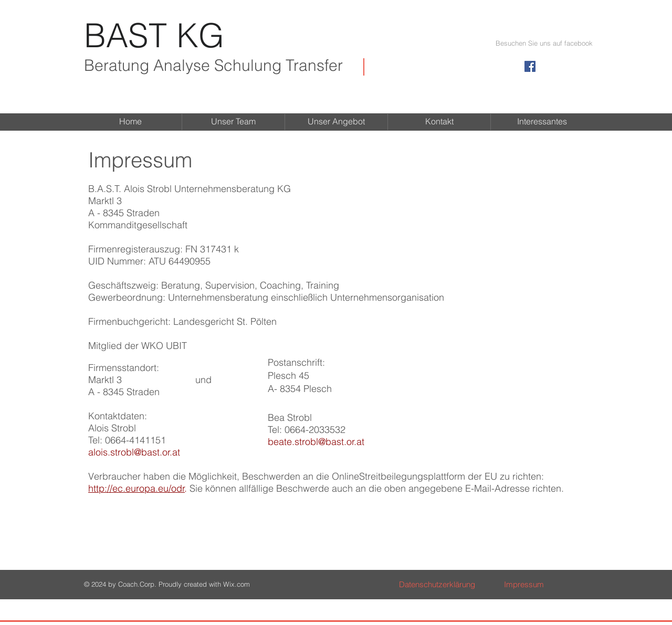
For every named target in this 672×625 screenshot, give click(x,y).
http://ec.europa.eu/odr (136, 488)
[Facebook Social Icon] (530, 66)
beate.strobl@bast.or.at (316, 442)
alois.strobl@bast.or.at (134, 452)
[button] (544, 43)
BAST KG (154, 35)
